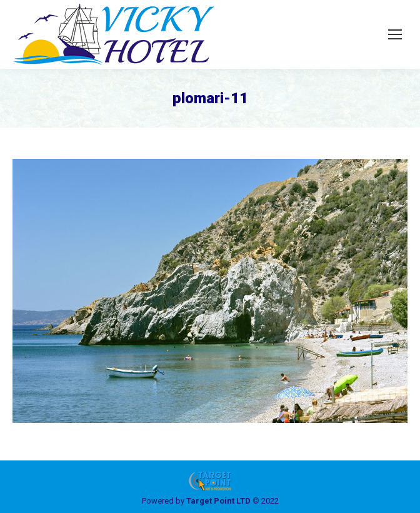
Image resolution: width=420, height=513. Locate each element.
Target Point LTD (218, 501)
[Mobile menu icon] (395, 34)
